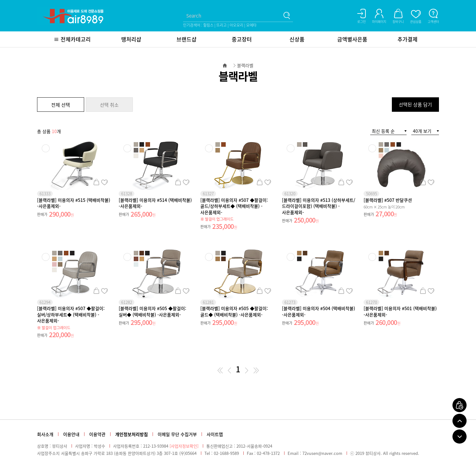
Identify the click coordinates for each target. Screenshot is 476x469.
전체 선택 (61, 105)
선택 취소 (109, 105)
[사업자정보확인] (184, 446)
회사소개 (45, 434)
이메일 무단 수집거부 (177, 434)
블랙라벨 (245, 65)
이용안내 (71, 434)
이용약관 (97, 434)
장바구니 (96, 182)
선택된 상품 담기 (415, 105)
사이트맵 (215, 434)
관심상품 (104, 182)
